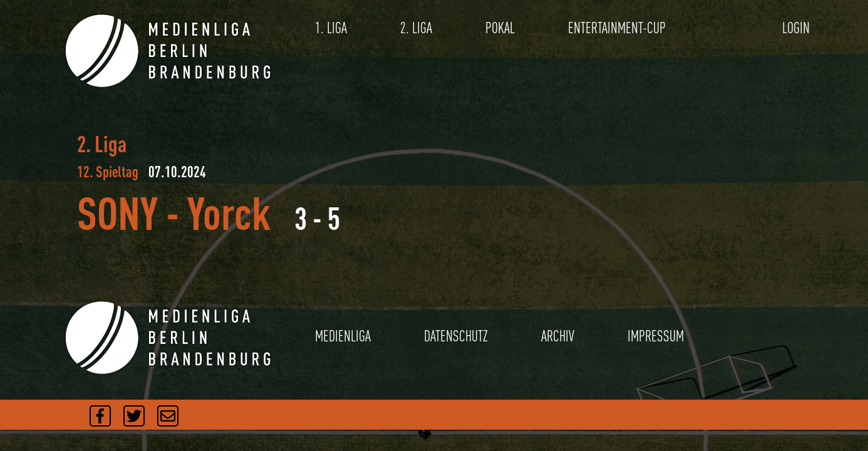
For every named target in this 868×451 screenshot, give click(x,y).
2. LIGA (416, 28)
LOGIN (796, 28)
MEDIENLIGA (343, 336)
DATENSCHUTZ (456, 336)
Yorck (229, 213)
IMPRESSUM (656, 336)
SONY (117, 213)
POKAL (500, 28)
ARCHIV (558, 336)
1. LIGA (331, 28)
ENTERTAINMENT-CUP (617, 28)
